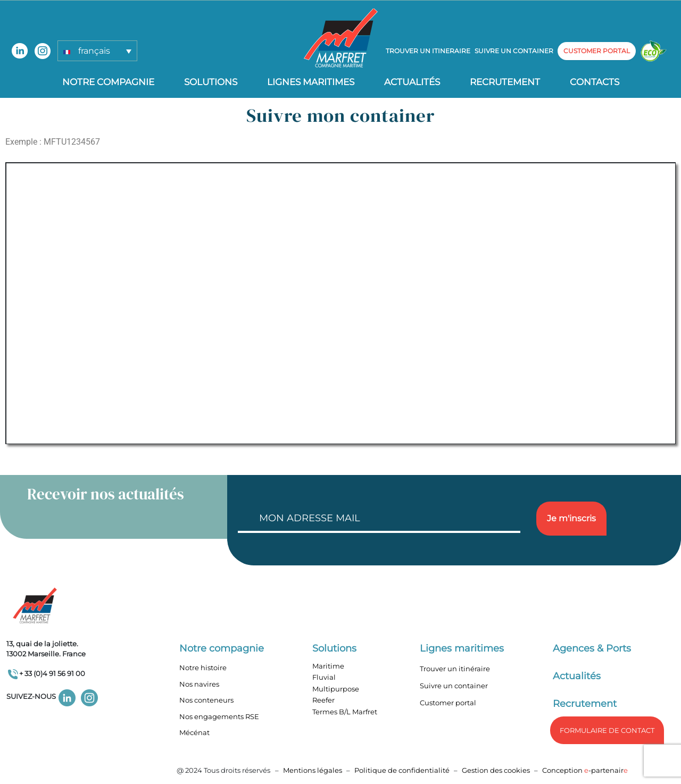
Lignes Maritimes (311, 82)
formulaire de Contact (607, 730)
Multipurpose (336, 689)
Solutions (211, 82)
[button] (97, 51)
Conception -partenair (585, 770)
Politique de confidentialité (403, 770)
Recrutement (505, 82)
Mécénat (194, 732)
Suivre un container (514, 51)
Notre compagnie (108, 82)
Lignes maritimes (462, 648)
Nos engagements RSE (219, 716)
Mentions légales (313, 770)
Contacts (595, 82)
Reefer (323, 700)
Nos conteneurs (206, 700)
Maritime (328, 666)
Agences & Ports (592, 648)
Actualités (412, 82)
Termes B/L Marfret (345, 712)
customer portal (597, 51)
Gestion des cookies (496, 770)
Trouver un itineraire (428, 51)
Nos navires (199, 684)
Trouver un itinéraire (455, 669)
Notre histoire (203, 668)
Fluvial (324, 677)
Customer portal (448, 703)
